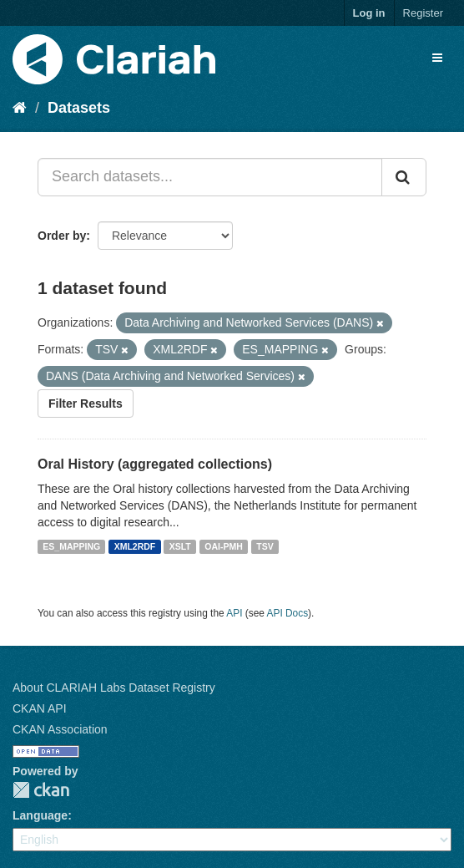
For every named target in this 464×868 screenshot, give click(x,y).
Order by (62, 236)
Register (423, 13)
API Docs (288, 613)
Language (40, 815)
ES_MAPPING (71, 546)
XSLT (180, 546)
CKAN (41, 790)
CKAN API (40, 708)
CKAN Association (60, 729)
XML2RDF (135, 546)
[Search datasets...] (210, 177)
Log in (369, 13)
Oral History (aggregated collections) (155, 464)
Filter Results (86, 404)
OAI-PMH (224, 546)
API (234, 613)
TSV (265, 546)
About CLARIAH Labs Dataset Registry (114, 688)
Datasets (79, 108)
